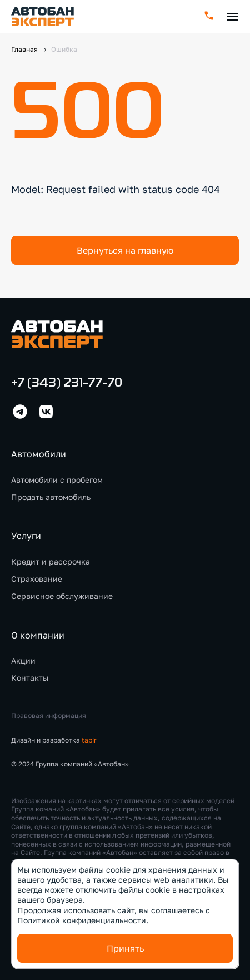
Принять (125, 948)
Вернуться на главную (125, 250)
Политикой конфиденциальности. (83, 920)
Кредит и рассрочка (51, 561)
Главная (24, 49)
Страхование (37, 579)
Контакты (30, 678)
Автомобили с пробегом (57, 480)
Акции (23, 660)
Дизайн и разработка (54, 740)
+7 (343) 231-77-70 (67, 383)
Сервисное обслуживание (62, 596)
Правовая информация (49, 716)
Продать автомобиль (51, 497)
